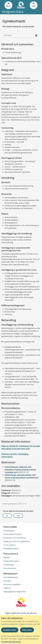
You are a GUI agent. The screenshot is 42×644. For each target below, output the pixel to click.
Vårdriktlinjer (9, 531)
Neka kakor (27, 630)
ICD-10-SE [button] (21, 36)
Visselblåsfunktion (11, 548)
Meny (8, 5)
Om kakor (7, 581)
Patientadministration (13, 534)
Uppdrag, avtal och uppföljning (16, 541)
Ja (7, 516)
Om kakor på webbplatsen (11, 642)
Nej (18, 516)
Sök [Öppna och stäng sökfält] (34, 5)
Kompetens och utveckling (15, 538)
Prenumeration (10, 568)
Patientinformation (11, 561)
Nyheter (7, 558)
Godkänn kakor (10, 630)
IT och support (10, 545)
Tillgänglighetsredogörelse (15, 592)
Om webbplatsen (11, 577)
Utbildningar (9, 565)
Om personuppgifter (12, 584)
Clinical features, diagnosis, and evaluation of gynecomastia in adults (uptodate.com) (20, 469)
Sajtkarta (7, 588)
